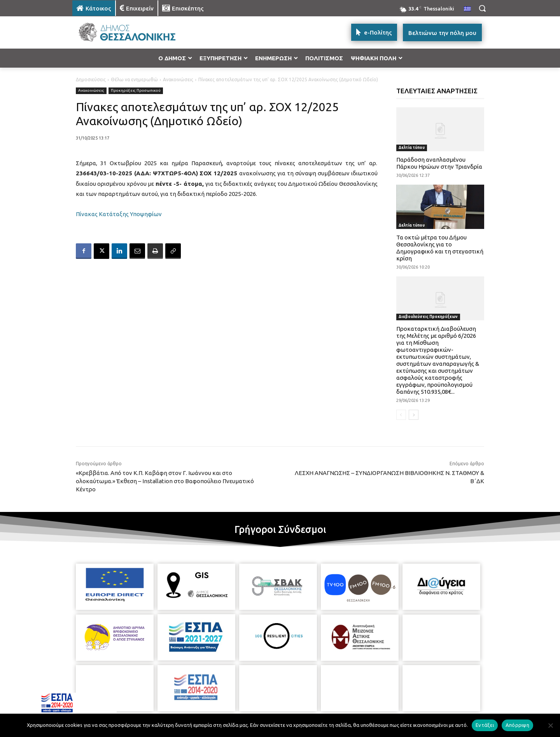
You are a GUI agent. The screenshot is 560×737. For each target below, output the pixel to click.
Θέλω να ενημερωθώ (134, 79)
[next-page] (414, 415)
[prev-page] (401, 415)
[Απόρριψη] (550, 725)
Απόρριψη (517, 725)
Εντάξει (485, 725)
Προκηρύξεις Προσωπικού (136, 91)
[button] (482, 8)
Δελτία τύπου (412, 148)
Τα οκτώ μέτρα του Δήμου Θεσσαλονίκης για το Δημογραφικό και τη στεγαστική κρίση (440, 248)
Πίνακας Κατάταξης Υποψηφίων (119, 214)
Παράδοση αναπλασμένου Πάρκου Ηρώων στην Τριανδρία (439, 163)
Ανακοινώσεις (178, 79)
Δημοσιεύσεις (91, 79)
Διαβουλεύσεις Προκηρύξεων (428, 317)
